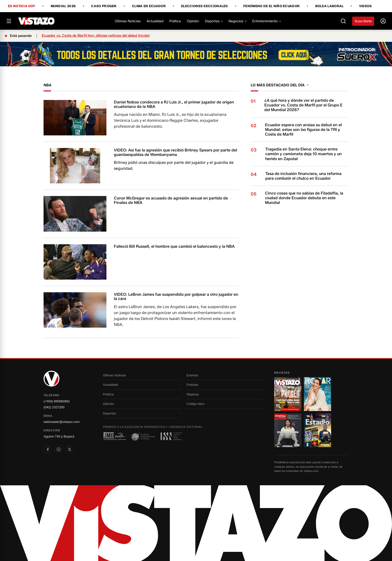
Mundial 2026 (63, 6)
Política (175, 21)
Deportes (214, 21)
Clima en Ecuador (149, 6)
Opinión (193, 21)
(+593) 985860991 (57, 401)
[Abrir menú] (9, 21)
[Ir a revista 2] (318, 394)
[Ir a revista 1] (288, 394)
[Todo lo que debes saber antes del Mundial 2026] (196, 54)
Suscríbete (363, 21)
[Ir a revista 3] (288, 430)
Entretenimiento (266, 21)
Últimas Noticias (128, 21)
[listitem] (48, 449)
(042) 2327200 (54, 407)
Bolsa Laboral (330, 6)
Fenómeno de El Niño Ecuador (271, 6)
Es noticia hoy (22, 6)
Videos (366, 6)
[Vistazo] (37, 21)
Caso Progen (104, 6)
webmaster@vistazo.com (61, 422)
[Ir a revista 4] (318, 430)
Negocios (237, 21)
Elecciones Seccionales (205, 6)
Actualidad (155, 21)
